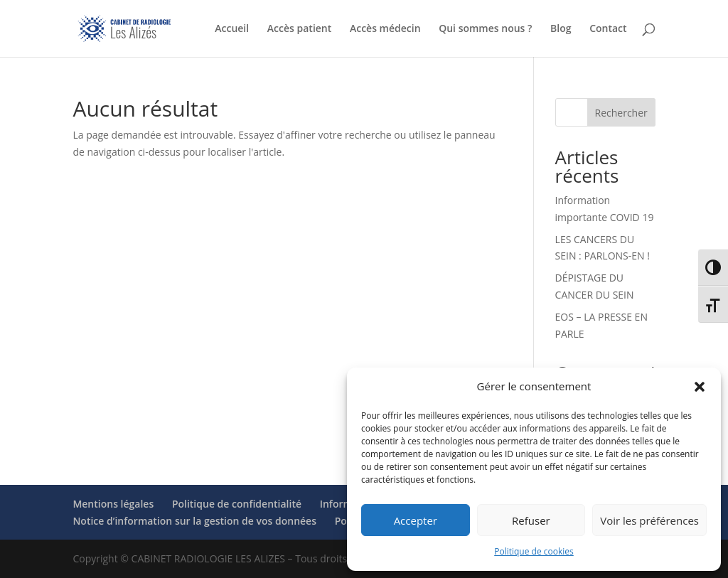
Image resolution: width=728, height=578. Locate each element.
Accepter (416, 520)
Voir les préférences (649, 520)
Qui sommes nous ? (485, 29)
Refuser (531, 520)
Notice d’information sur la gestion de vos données (194, 521)
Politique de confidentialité (237, 504)
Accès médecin (385, 29)
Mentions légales (113, 504)
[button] (700, 387)
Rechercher (621, 113)
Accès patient (299, 29)
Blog (561, 29)
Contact (608, 29)
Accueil (232, 29)
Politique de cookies (534, 551)
